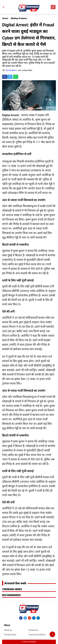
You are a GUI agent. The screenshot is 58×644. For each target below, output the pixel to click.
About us (8, 630)
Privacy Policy (10, 635)
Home (5, 18)
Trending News (12, 589)
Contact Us (33, 630)
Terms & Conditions (37, 635)
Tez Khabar (11, 70)
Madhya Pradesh (19, 18)
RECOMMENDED (11, 595)
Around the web (15, 583)
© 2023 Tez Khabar (29, 642)
